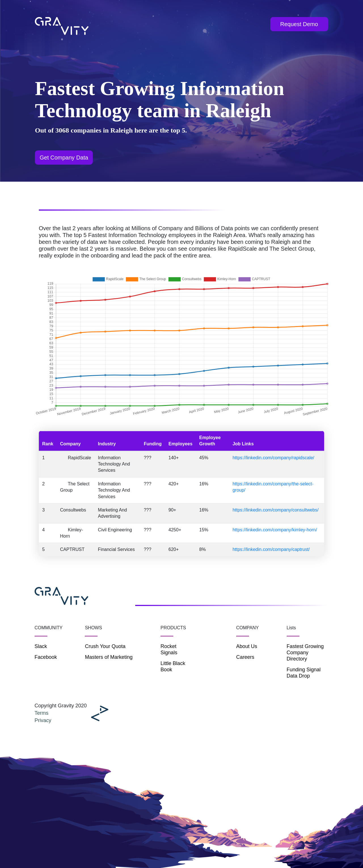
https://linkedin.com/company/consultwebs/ (276, 510)
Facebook (46, 657)
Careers (245, 657)
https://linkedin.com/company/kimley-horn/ (275, 530)
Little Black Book (173, 666)
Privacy (43, 720)
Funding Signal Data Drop (304, 673)
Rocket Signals (169, 649)
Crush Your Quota (105, 646)
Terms (42, 713)
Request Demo (299, 24)
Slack (41, 646)
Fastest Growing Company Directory (305, 653)
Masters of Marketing (109, 657)
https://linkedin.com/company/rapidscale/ (273, 458)
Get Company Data (64, 158)
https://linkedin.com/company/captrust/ (271, 549)
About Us (247, 646)
